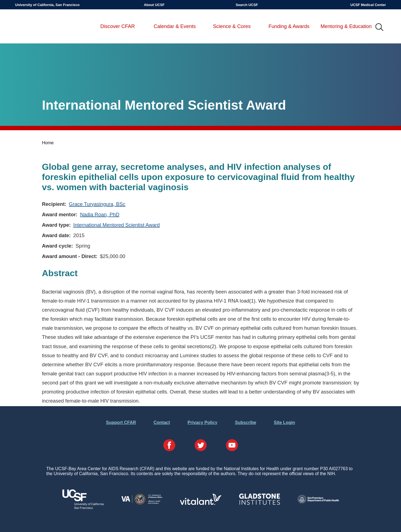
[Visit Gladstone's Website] (259, 504)
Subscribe (246, 422)
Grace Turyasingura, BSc (97, 204)
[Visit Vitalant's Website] (201, 503)
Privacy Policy (202, 422)
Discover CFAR (118, 26)
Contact (162, 422)
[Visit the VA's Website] (142, 504)
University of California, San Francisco (47, 5)
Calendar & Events (175, 26)
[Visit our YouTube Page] (232, 446)
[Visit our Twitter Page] (201, 446)
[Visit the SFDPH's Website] (318, 502)
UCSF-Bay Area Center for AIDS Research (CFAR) (44, 27)
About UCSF (154, 5)
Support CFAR (121, 422)
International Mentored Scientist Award (117, 225)
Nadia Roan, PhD (100, 214)
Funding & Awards (289, 26)
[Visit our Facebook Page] (169, 446)
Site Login (284, 422)
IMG (380, 27)
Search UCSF (247, 5)
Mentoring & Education (346, 26)
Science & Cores (232, 26)
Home (48, 143)
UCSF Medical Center (368, 5)
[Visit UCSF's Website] (83, 507)
